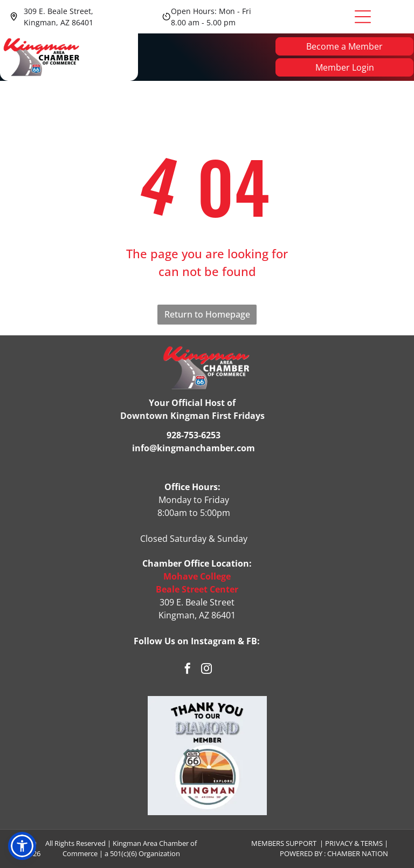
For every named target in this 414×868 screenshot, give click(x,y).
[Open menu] (363, 17)
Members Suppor (282, 843)
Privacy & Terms (354, 843)
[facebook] (188, 670)
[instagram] (206, 670)
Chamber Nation (358, 854)
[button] (22, 846)
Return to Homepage (207, 315)
